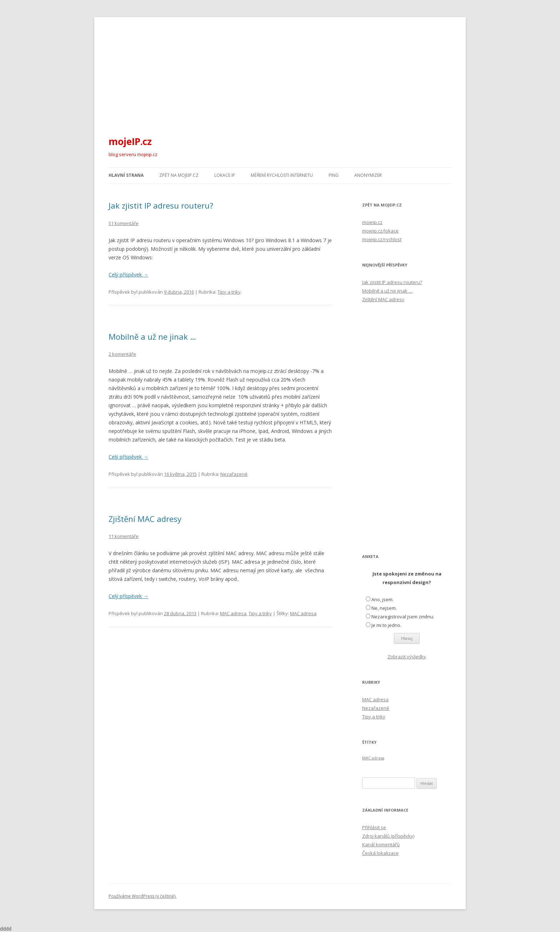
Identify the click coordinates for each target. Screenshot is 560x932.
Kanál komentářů (381, 844)
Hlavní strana (126, 175)
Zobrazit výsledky (407, 657)
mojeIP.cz (130, 141)
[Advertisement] (280, 71)
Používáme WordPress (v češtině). (142, 896)
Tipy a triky (229, 292)
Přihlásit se (374, 827)
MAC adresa (233, 613)
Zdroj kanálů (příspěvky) (388, 836)
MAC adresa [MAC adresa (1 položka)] (373, 758)
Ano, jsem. (382, 599)
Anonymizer (368, 175)
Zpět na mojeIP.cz (179, 175)
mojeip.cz (372, 222)
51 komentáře (124, 223)
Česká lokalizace (380, 853)
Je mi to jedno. (386, 625)
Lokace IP (225, 175)
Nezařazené (234, 474)
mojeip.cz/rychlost (382, 239)
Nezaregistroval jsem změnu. (403, 617)
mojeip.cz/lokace (380, 231)
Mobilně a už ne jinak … (152, 337)
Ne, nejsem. (384, 608)
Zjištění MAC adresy (145, 519)
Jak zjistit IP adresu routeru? (161, 205)
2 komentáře (122, 354)
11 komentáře (124, 536)
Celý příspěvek (128, 275)
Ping (334, 175)
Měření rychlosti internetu (282, 175)
